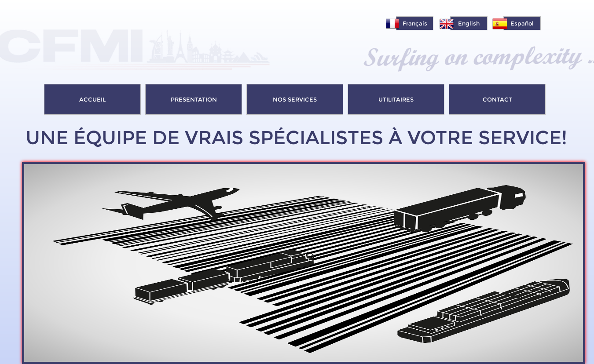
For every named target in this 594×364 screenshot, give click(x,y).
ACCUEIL (92, 99)
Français (415, 23)
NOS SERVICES (295, 99)
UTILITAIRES (396, 99)
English (469, 23)
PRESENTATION (194, 99)
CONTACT (497, 99)
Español (522, 23)
